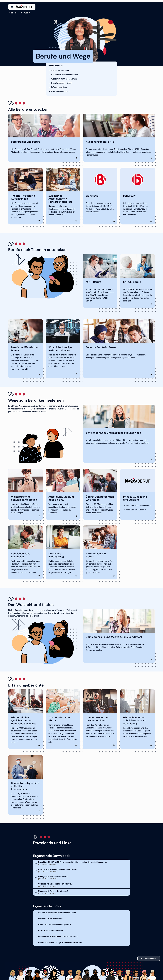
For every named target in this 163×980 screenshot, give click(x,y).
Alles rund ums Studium (136, 508)
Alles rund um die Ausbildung (138, 504)
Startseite (12, 11)
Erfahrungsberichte (59, 86)
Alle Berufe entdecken (60, 69)
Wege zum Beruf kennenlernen (64, 77)
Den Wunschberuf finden (62, 81)
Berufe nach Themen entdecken (65, 73)
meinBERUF (25, 11)
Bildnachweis (151, 957)
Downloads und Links (60, 90)
